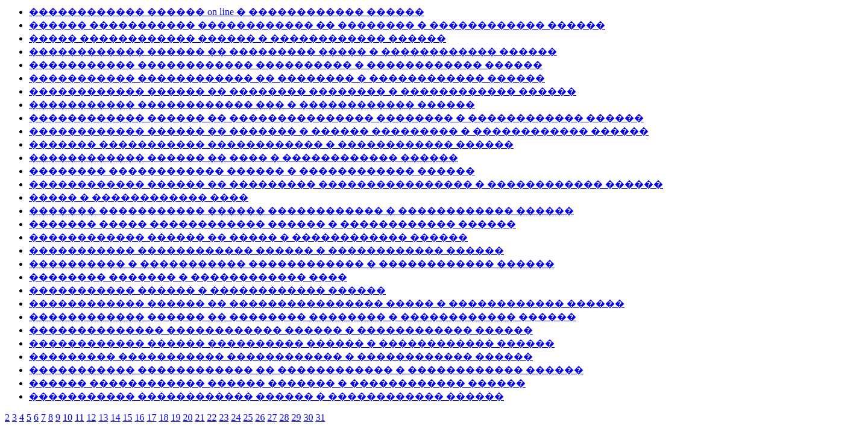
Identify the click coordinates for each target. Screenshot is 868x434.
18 (163, 417)
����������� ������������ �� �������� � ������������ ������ (287, 78)
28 (284, 417)
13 (103, 417)
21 (200, 417)
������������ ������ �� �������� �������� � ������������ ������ (303, 91)
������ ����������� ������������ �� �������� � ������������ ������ (317, 25)
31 (320, 417)
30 (308, 417)
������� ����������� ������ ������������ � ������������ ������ (301, 211)
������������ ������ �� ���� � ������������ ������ (244, 158)
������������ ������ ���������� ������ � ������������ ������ (292, 343)
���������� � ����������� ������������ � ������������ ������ (292, 264)
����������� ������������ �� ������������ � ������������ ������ (306, 370)
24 (236, 417)
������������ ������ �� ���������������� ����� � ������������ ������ (327, 303)
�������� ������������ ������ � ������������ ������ (252, 171)
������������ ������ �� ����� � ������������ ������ (248, 237)
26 (260, 417)
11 (79, 417)
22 (212, 417)
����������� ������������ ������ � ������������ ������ (266, 250)
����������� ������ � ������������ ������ (207, 290)
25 (248, 417)
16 (139, 417)
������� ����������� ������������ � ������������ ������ (271, 144)
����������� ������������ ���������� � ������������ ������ (286, 65)
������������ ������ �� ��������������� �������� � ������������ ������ (336, 118)
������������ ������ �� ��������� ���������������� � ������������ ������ (346, 184)
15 (127, 417)
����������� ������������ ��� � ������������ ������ (252, 105)
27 (272, 417)
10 (68, 417)
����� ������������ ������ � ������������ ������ (237, 38)
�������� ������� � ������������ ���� (188, 277)
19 (175, 417)
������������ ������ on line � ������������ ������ (227, 12)
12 (91, 417)
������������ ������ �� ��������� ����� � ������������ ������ (293, 52)
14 (115, 417)
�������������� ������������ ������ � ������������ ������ (281, 330)
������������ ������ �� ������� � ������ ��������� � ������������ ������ (339, 131)
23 (224, 417)
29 (296, 417)
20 (187, 417)
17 (151, 417)
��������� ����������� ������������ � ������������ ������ (281, 357)
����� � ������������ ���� (139, 197)
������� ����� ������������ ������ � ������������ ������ (272, 224)
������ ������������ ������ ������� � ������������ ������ (277, 383)
